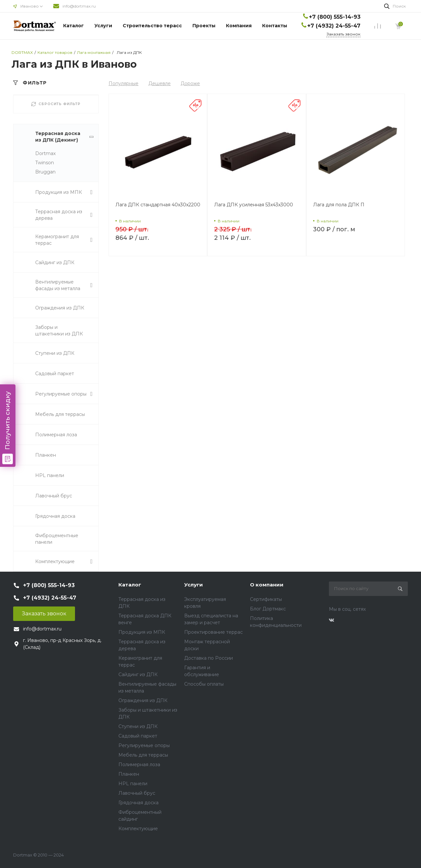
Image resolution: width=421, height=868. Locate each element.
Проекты (204, 26)
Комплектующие (138, 829)
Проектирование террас (213, 632)
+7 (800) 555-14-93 (335, 17)
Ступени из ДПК (138, 726)
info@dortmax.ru (79, 6)
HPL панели (133, 784)
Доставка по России (209, 658)
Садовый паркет (138, 736)
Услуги (103, 26)
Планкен (129, 774)
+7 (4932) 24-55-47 (334, 26)
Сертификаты (266, 599)
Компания (239, 26)
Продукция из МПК (142, 632)
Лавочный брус (137, 793)
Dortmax (45, 153)
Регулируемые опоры (144, 745)
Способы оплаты (204, 684)
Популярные (124, 83)
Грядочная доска (138, 803)
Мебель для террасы (143, 755)
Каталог (74, 26)
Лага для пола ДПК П (339, 205)
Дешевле (160, 83)
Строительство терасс (152, 26)
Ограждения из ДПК (143, 700)
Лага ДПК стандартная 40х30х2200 (158, 205)
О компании (267, 585)
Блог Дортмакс (268, 609)
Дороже (190, 83)
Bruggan (45, 172)
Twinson (45, 163)
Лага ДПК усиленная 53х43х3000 (254, 205)
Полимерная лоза (139, 765)
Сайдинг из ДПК (138, 674)
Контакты (275, 26)
